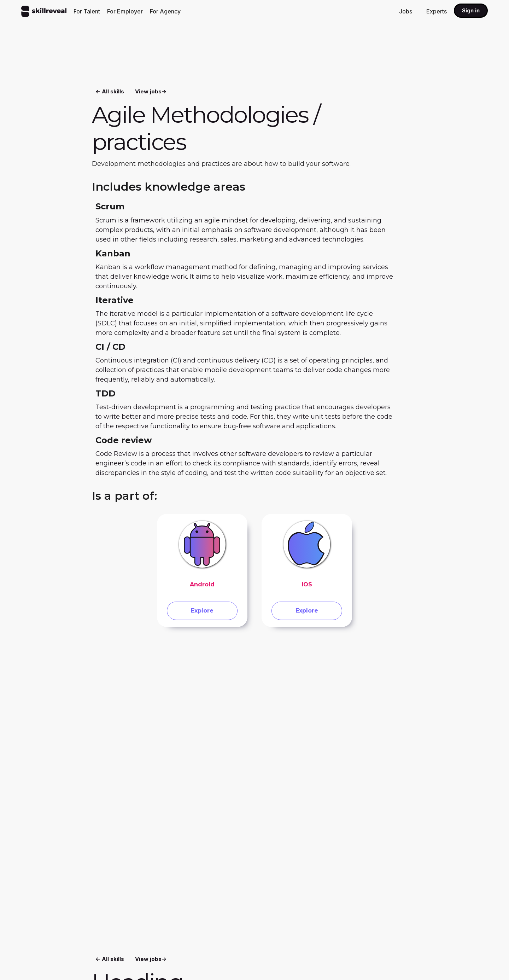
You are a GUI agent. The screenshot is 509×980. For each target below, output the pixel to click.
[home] (44, 11)
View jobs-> (151, 90)
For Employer (125, 11)
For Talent (87, 11)
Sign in (471, 10)
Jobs (406, 11)
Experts (437, 11)
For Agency (165, 11)
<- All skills (110, 90)
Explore (202, 612)
